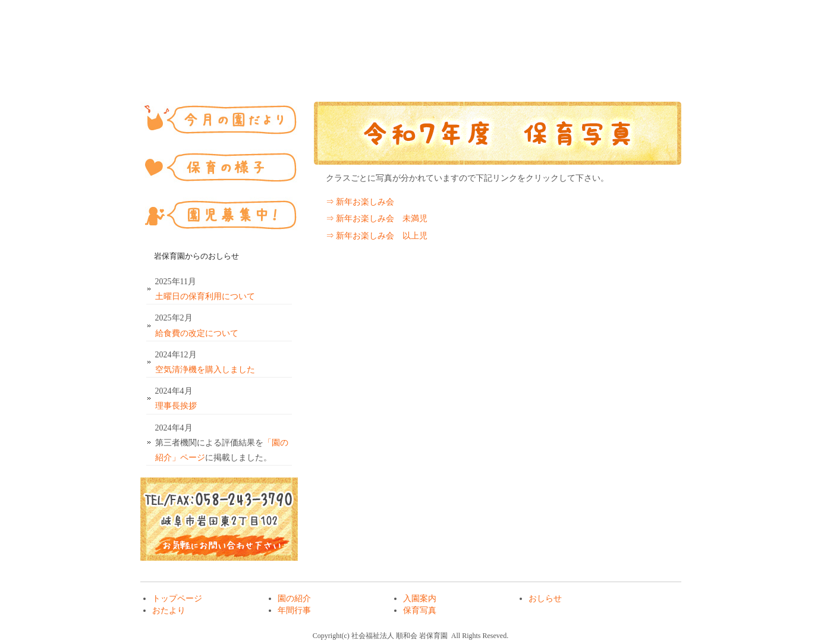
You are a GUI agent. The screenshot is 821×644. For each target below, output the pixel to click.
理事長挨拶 (176, 406)
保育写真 (643, 70)
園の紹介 (256, 70)
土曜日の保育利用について (205, 296)
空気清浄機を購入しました (205, 370)
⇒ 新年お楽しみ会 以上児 (377, 236)
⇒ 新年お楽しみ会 (360, 202)
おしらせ (411, 70)
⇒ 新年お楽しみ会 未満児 (377, 219)
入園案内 (334, 70)
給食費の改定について (197, 333)
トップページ (179, 70)
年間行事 (565, 70)
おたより (488, 70)
